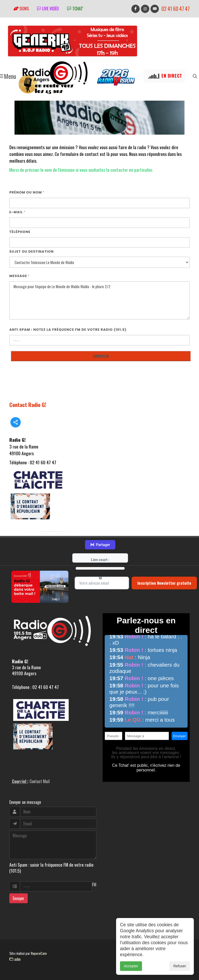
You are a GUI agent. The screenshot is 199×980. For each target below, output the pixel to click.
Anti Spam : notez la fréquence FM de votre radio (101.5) (68, 330)
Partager (100, 545)
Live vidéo (48, 9)
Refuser (180, 975)
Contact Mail (40, 781)
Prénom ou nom (27, 192)
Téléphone (20, 232)
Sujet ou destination (31, 251)
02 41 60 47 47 (176, 9)
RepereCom (39, 953)
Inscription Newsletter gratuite (164, 583)
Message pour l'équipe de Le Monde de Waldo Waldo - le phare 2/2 (99, 301)
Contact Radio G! (28, 405)
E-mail (17, 212)
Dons (21, 9)
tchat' (75, 9)
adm (15, 959)
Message (19, 276)
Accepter (131, 975)
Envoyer (19, 898)
